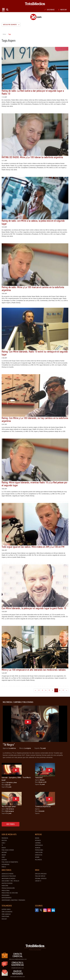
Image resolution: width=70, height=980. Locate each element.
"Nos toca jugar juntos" (9, 806)
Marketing (5, 886)
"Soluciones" (39, 777)
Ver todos (11, 824)
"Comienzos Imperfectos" (43, 806)
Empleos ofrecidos (41, 874)
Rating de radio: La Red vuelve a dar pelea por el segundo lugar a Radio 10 (33, 92)
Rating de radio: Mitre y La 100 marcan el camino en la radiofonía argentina (33, 289)
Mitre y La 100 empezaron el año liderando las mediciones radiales (34, 670)
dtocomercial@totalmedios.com (18, 959)
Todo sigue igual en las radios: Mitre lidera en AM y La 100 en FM (33, 547)
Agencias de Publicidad (9, 876)
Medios (37, 838)
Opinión (37, 857)
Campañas (38, 843)
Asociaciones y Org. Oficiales (10, 881)
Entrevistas (39, 855)
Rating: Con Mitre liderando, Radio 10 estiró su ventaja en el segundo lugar (35, 353)
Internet (4, 852)
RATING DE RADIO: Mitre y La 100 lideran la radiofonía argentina (32, 157)
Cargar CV (38, 881)
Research (38, 840)
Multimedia (38, 860)
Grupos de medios (7, 883)
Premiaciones (39, 850)
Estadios (4, 860)
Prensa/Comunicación (8, 888)
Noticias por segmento (11, 25)
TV (2, 845)
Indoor (4, 855)
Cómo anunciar (6, 914)
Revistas (4, 840)
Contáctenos (5, 917)
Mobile (4, 867)
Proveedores (6, 895)
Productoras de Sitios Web (10, 893)
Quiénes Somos (6, 909)
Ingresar (62, 10)
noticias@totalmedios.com (17, 977)
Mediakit (4, 919)
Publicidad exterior (8, 850)
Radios (4, 848)
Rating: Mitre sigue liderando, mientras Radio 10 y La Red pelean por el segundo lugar (35, 484)
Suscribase (50, 10)
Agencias (38, 848)
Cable (3, 843)
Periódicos (5, 838)
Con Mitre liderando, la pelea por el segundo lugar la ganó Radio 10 (34, 608)
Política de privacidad (35, 950)
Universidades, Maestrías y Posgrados (13, 900)
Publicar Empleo (40, 876)
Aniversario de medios (8, 879)
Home (4, 34)
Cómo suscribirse (7, 912)
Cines (3, 857)
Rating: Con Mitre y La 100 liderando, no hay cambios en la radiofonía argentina (35, 420)
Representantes (7, 898)
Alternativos (6, 865)
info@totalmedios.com (17, 968)
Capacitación (39, 852)
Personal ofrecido (41, 879)
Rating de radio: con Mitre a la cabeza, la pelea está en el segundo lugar (33, 222)
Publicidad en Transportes (10, 862)
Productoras (6, 891)
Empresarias (39, 845)
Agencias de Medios (7, 874)
